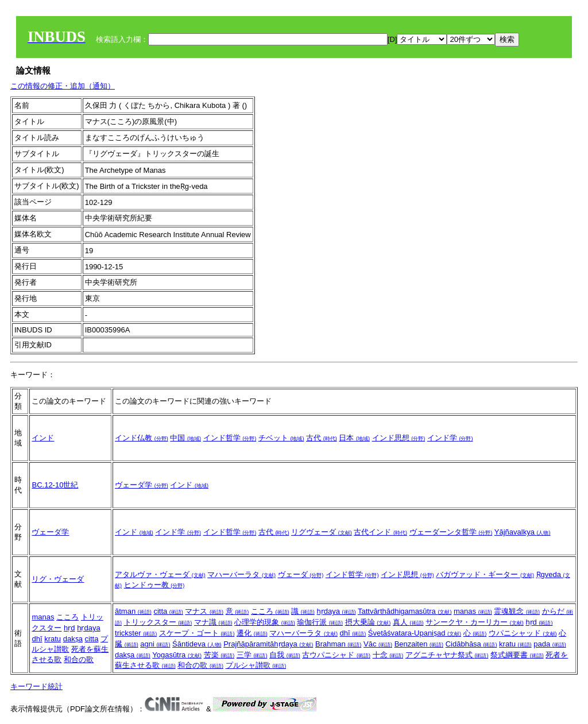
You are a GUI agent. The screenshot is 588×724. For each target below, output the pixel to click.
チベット (281, 438)
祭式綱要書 (517, 655)
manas (43, 617)
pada (550, 644)
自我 (285, 655)
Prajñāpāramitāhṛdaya (268, 644)
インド (43, 438)
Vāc (378, 644)
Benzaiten (419, 644)
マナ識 (213, 622)
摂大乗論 (368, 622)
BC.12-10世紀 (55, 485)
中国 (185, 438)
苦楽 (219, 655)
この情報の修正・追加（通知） (63, 86)
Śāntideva (197, 644)
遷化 (252, 633)
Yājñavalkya (523, 532)
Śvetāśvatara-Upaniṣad (415, 633)
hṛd (69, 628)
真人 (408, 622)
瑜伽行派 (320, 622)
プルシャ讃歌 (256, 665)
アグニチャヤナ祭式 (447, 655)
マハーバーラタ (241, 574)
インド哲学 (230, 438)
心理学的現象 (265, 622)
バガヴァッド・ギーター (485, 574)
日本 (354, 438)
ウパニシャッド (523, 633)
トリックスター (158, 622)
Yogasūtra (177, 655)
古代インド (380, 532)
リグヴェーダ (322, 532)
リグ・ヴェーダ (58, 579)
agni (155, 644)
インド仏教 (142, 438)
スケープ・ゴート (197, 633)
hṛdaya (88, 628)
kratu (53, 639)
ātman (133, 611)
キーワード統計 (36, 686)
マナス (204, 611)
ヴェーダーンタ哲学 (451, 532)
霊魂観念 (517, 611)
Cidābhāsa (471, 644)
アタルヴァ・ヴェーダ (160, 574)
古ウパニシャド (336, 655)
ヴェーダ (301, 574)
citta (92, 639)
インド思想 (399, 438)
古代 (322, 438)
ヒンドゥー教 (154, 585)
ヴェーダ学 (142, 485)
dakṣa (73, 639)
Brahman (338, 644)
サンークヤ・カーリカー (475, 622)
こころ (67, 617)
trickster (136, 633)
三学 (252, 655)
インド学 (450, 438)
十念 (388, 655)
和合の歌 (79, 659)
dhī (37, 639)
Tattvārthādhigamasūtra (405, 611)
